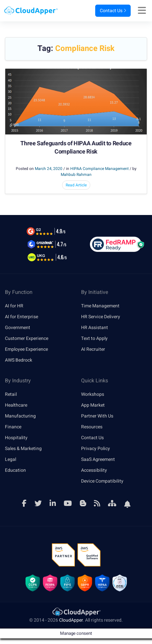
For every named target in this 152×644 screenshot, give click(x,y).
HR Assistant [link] (95, 328)
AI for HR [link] (14, 306)
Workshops (93, 394)
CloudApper (71, 620)
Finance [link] (13, 427)
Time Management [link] (100, 306)
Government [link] (18, 328)
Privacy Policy (96, 449)
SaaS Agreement (98, 459)
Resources (92, 427)
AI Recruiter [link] (93, 349)
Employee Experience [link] (26, 349)
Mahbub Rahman (76, 175)
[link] (76, 612)
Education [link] (15, 470)
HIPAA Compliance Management (99, 169)
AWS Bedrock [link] (19, 360)
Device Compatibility (102, 481)
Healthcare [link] (16, 405)
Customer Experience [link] (27, 338)
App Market (93, 405)
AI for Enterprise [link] (22, 317)
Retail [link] (11, 394)
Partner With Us (97, 416)
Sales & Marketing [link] (23, 449)
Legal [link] (11, 459)
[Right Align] (144, 11)
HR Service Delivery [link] (101, 317)
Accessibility (94, 470)
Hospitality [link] (16, 438)
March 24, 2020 (49, 169)
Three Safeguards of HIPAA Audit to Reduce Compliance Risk (76, 148)
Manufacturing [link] (20, 416)
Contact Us (113, 11)
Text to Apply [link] (94, 338)
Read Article (76, 185)
